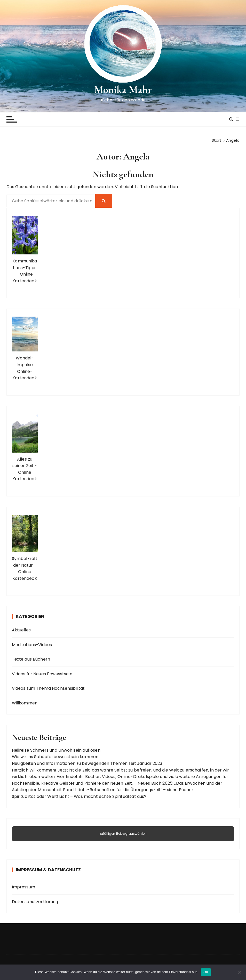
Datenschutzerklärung (35, 902)
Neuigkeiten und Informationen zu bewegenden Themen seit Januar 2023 (87, 763)
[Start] (217, 140)
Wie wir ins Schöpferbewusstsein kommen (55, 757)
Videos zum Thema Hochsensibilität (48, 688)
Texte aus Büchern (31, 659)
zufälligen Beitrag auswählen (123, 833)
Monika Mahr (123, 89)
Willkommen (25, 703)
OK (206, 972)
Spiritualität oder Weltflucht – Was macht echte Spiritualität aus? (79, 796)
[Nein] (240, 972)
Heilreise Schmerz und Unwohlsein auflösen (56, 750)
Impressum (23, 887)
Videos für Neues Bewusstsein (42, 674)
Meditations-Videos (32, 645)
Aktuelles (21, 630)
